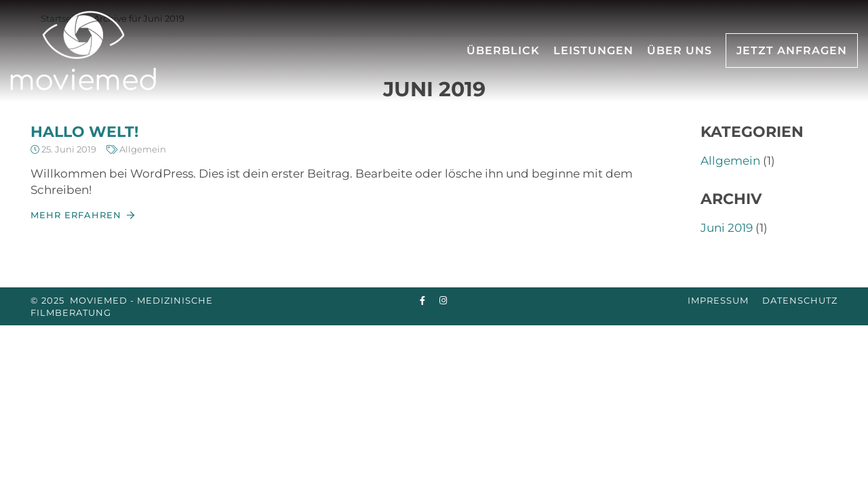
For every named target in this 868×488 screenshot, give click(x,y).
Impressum (718, 300)
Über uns (679, 50)
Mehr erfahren (76, 215)
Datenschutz (800, 300)
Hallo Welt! (84, 132)
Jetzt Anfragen (792, 50)
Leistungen (593, 50)
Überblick (503, 50)
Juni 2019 (727, 228)
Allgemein (143, 149)
